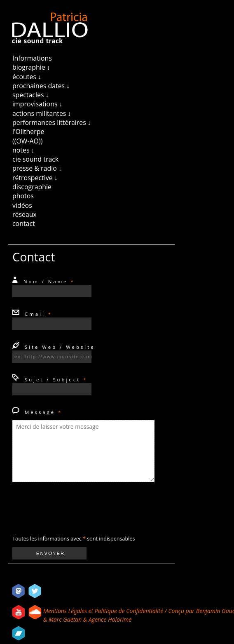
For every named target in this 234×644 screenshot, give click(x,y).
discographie (32, 187)
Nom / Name (48, 281)
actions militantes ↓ (42, 113)
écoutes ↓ (27, 77)
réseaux (25, 214)
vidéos (22, 205)
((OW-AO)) (27, 141)
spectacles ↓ (31, 95)
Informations (32, 58)
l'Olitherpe (28, 132)
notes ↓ (23, 150)
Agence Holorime (110, 619)
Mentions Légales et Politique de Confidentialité (104, 611)
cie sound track (35, 159)
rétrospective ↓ (35, 178)
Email (37, 314)
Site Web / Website (58, 347)
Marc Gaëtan (65, 619)
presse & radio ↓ (37, 168)
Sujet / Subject (55, 380)
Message (42, 412)
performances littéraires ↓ (52, 122)
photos (23, 196)
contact (24, 223)
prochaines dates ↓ (41, 86)
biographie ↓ (31, 67)
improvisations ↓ (37, 104)
